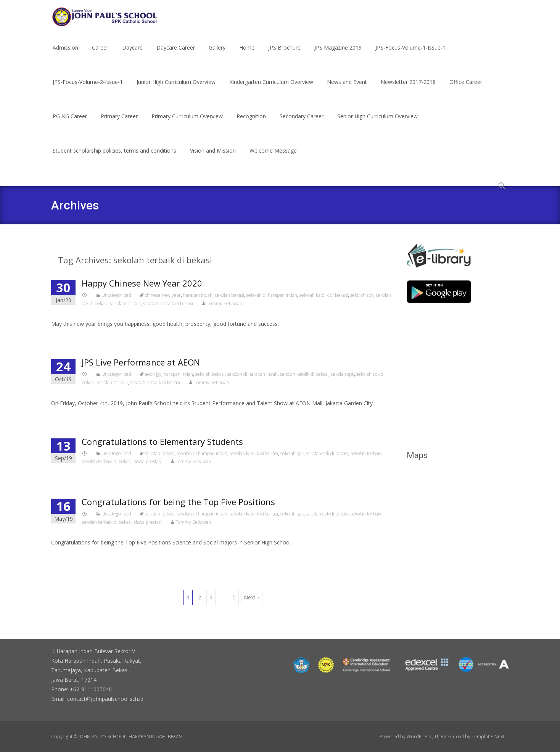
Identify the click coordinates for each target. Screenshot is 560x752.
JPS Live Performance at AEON (141, 362)
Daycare (132, 54)
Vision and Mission (213, 157)
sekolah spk (362, 295)
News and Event (347, 89)
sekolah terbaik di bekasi (168, 304)
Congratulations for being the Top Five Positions (178, 502)
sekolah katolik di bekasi (324, 295)
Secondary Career (302, 123)
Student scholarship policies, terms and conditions (114, 157)
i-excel (458, 737)
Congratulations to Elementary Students (162, 441)
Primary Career (119, 123)
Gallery (217, 54)
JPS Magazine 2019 (338, 54)
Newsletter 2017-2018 (408, 89)
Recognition (251, 123)
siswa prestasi (148, 461)
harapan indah (198, 295)
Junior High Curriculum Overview (176, 89)
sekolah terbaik (125, 304)
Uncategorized (116, 295)
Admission (65, 54)
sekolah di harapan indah (272, 295)
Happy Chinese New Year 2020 (142, 283)
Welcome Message (273, 157)
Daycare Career (176, 54)
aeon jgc (153, 374)
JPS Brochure (284, 54)
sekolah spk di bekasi (327, 453)
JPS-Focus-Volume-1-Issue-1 (410, 54)
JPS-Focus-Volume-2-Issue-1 (88, 89)
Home (247, 54)
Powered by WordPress (406, 737)
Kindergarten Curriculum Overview (271, 89)
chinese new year (163, 295)
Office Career (466, 89)
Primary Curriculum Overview (187, 123)
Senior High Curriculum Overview (377, 123)
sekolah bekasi (229, 295)
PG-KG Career (70, 123)
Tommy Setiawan (224, 304)
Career (100, 54)
